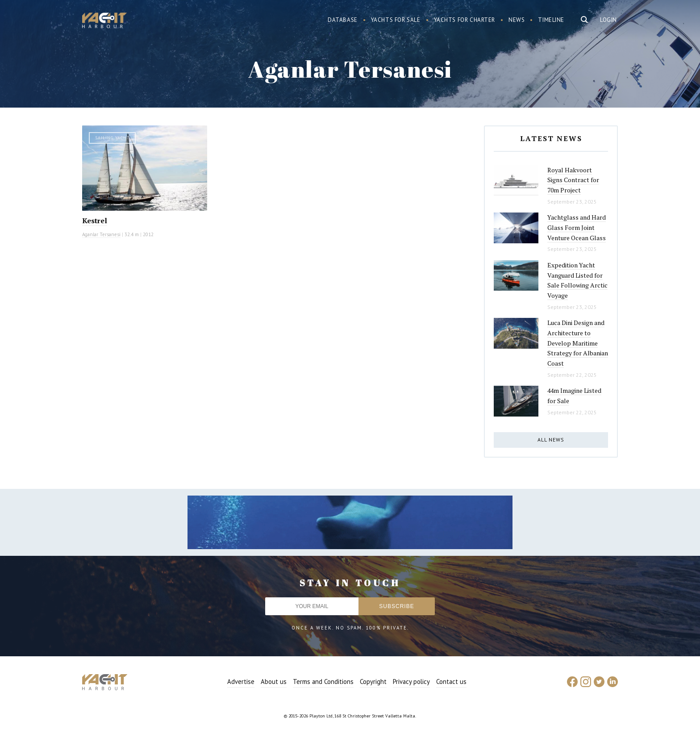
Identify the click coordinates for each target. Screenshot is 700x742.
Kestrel (95, 221)
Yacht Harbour (104, 21)
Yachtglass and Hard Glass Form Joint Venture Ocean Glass (577, 227)
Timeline (551, 20)
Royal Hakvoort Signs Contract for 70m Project (573, 180)
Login (608, 20)
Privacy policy (411, 682)
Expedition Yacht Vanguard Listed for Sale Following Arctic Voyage (577, 280)
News (517, 20)
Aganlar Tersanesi (101, 234)
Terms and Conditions (323, 682)
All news (551, 440)
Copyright (373, 682)
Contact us (451, 682)
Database (343, 20)
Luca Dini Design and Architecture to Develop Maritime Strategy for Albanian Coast (578, 343)
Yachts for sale (396, 20)
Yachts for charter (465, 20)
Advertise (241, 682)
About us (274, 682)
